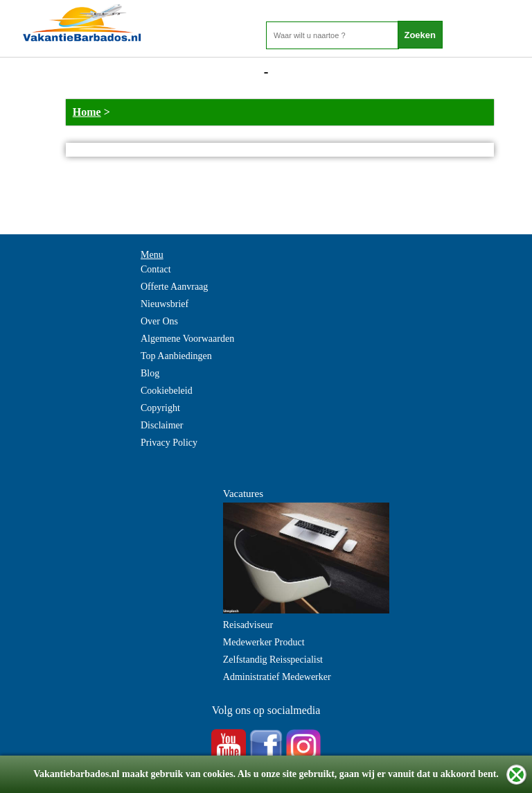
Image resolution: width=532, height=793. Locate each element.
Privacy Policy (169, 443)
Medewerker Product (264, 642)
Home (87, 112)
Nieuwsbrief (165, 304)
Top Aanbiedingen (176, 356)
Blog (150, 373)
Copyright (160, 408)
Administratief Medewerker (277, 677)
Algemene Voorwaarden (187, 339)
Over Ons (159, 321)
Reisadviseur (248, 625)
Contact (156, 269)
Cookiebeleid (167, 391)
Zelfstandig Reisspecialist (273, 660)
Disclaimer (162, 425)
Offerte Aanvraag (174, 287)
